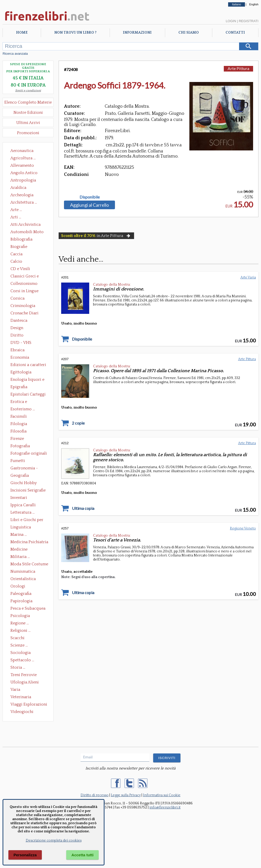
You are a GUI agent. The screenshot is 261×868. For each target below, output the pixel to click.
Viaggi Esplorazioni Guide (29, 705)
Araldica (18, 188)
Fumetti (18, 461)
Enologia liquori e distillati (27, 380)
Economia (20, 357)
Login (231, 21)
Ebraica (17, 350)
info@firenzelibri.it (165, 807)
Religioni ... (21, 631)
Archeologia (22, 195)
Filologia (19, 424)
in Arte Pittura (96, 236)
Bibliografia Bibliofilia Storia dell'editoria (26, 240)
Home (22, 33)
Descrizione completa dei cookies (54, 841)
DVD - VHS (21, 343)
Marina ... (19, 535)
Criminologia (23, 306)
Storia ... (18, 667)
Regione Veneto (243, 528)
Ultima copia (83, 508)
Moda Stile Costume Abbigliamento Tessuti (29, 565)
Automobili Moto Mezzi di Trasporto (28, 232)
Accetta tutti (82, 855)
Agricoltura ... (23, 158)
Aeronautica (22, 151)
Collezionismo (24, 284)
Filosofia (18, 431)
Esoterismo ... (23, 409)
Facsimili (19, 416)
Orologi (18, 586)
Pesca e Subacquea (28, 608)
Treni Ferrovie (24, 675)
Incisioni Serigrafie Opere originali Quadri (28, 491)
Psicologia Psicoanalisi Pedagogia (21, 616)
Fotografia (20, 446)
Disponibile (90, 197)
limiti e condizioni (28, 90)
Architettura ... (24, 202)
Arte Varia (248, 277)
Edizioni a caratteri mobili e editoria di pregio (29, 365)
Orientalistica (23, 579)
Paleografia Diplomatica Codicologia (22, 594)
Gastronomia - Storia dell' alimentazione (24, 469)
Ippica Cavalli (23, 505)
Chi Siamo (189, 33)
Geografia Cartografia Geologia (21, 476)
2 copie (78, 423)
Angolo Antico (24, 173)
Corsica (17, 298)
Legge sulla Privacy (126, 795)
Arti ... (16, 217)
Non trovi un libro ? (75, 33)
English (254, 4)
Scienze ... (19, 645)
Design (17, 328)
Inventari (19, 498)
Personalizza (25, 855)
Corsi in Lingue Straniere (24, 291)
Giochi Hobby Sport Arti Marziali (28, 483)
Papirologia (21, 601)
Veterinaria (21, 697)
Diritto (17, 335)
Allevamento (22, 165)
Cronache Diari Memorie (24, 314)
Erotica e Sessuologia (22, 402)
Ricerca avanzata (15, 54)
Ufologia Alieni (25, 682)
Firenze (17, 439)
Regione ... (20, 623)
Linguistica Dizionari (21, 528)
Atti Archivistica (25, 225)
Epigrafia (19, 387)
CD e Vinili (20, 269)
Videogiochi (22, 712)
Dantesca (19, 320)
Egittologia (21, 372)
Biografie (19, 247)
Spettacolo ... (22, 660)
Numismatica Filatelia (23, 572)
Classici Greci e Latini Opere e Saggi (29, 277)
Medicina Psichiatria (29, 542)
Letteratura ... (23, 512)
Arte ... (16, 210)
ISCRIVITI (167, 758)
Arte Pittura (238, 68)
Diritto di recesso (95, 795)
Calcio (16, 261)
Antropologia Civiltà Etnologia (26, 181)
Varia (15, 690)
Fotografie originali (29, 453)
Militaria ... (20, 557)
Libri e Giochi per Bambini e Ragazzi (27, 520)
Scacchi (17, 638)
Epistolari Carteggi (28, 394)
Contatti (235, 33)
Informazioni (137, 33)
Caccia (16, 254)
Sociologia (21, 653)
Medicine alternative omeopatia (21, 550)
